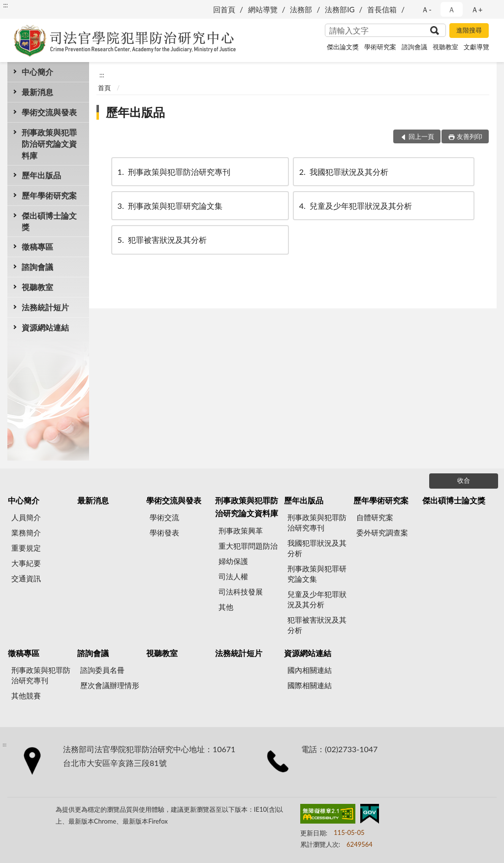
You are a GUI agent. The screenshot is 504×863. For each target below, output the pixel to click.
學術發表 (164, 532)
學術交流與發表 (49, 112)
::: (5, 5)
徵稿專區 (37, 247)
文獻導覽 (476, 47)
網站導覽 (263, 9)
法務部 (301, 9)
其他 (226, 607)
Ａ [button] (452, 9)
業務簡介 (26, 532)
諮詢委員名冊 (102, 670)
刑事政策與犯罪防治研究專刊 (173, 172)
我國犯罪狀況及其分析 (343, 172)
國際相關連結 (310, 685)
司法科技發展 (241, 592)
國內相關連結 (310, 670)
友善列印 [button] (470, 136)
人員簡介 (26, 517)
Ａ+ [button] (477, 9)
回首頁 (224, 9)
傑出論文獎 (343, 47)
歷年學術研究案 (49, 195)
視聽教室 (445, 47)
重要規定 (26, 548)
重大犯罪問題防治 (248, 546)
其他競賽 (26, 696)
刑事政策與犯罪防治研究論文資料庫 (49, 144)
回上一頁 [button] (421, 136)
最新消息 (37, 92)
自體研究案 (375, 517)
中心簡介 (37, 72)
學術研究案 (380, 47)
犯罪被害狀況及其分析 (161, 240)
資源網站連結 (45, 327)
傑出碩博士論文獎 (49, 221)
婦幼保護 (233, 561)
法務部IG (340, 9)
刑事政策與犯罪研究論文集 (169, 206)
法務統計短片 (45, 307)
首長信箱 (382, 9)
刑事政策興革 (241, 531)
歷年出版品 (41, 175)
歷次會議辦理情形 (110, 685)
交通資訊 (26, 578)
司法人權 (233, 576)
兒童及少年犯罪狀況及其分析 (355, 206)
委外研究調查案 (382, 532)
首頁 (104, 88)
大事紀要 (26, 563)
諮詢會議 (414, 47)
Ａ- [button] (426, 9)
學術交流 (164, 517)
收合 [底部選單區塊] (464, 480)
